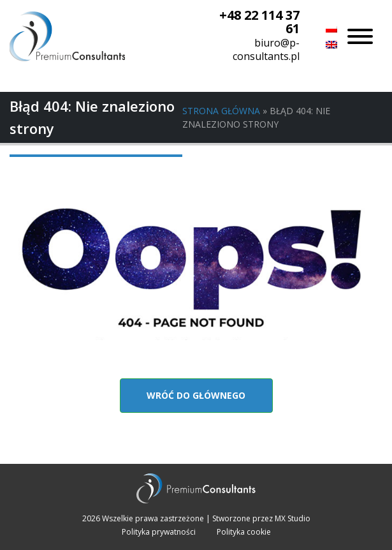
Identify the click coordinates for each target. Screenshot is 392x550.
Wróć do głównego (196, 395)
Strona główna (221, 111)
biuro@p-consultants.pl (266, 49)
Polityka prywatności (159, 532)
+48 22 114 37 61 (259, 22)
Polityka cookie (244, 532)
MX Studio (293, 518)
